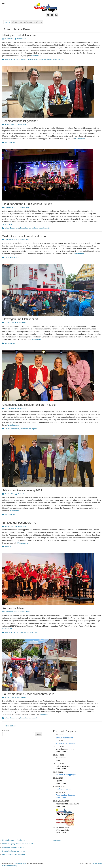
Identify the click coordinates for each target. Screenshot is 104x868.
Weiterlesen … (37, 56)
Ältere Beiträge (9, 726)
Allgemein (23, 59)
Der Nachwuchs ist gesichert (20, 121)
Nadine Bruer (22, 39)
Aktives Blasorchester (12, 59)
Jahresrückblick (41, 59)
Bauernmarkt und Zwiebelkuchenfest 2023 (29, 694)
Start (7, 22)
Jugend (50, 59)
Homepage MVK (20, 863)
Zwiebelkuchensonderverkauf (14, 851)
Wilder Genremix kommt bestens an (25, 236)
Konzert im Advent (14, 608)
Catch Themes (97, 863)
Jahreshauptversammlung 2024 (22, 490)
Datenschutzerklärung (10, 866)
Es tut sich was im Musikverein (14, 840)
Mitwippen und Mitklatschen (20, 35)
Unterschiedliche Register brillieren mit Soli (29, 405)
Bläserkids (31, 59)
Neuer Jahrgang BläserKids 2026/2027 (18, 844)
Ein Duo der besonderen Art (20, 523)
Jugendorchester (59, 59)
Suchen (6, 731)
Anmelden (57, 840)
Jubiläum (35, 228)
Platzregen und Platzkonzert (20, 319)
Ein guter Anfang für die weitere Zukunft (27, 204)
